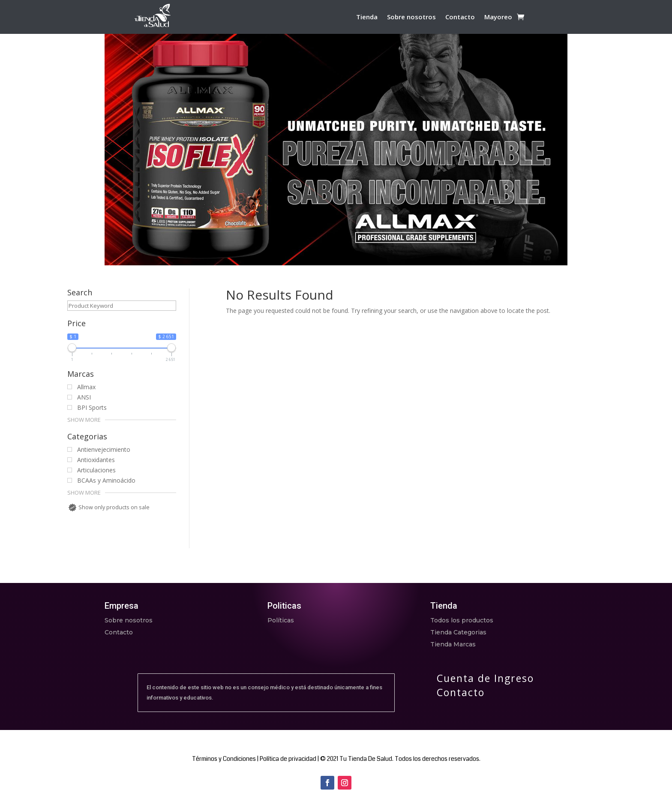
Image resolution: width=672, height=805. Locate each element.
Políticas (281, 620)
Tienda (367, 17)
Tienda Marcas (453, 644)
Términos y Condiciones (224, 759)
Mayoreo (498, 17)
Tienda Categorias (458, 632)
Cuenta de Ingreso (485, 678)
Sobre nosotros (411, 17)
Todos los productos (462, 620)
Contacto (460, 17)
